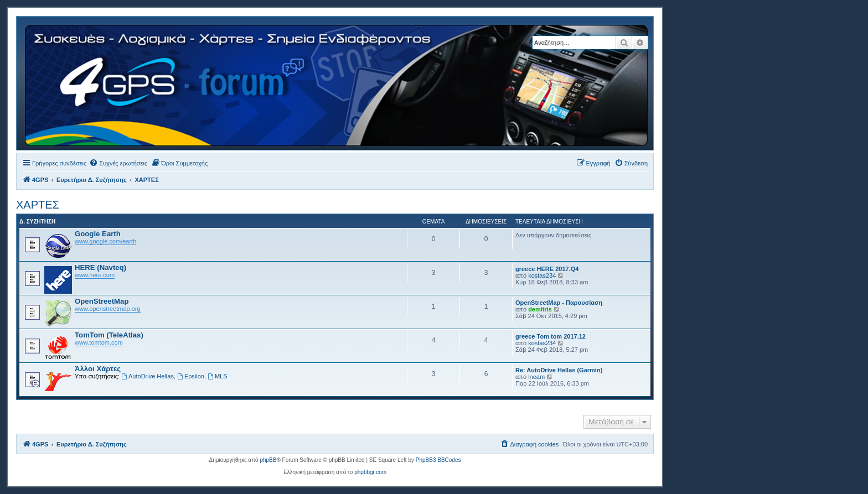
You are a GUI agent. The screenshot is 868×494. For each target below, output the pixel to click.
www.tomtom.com (99, 342)
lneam (536, 377)
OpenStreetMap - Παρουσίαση (559, 303)
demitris (540, 309)
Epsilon (191, 376)
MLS (217, 376)
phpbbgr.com (370, 472)
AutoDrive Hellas (148, 376)
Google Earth (98, 234)
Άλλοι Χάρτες (98, 369)
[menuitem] (118, 163)
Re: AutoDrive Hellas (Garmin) (559, 370)
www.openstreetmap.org (108, 309)
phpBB (268, 460)
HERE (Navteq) (100, 267)
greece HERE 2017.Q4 (547, 269)
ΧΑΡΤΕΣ (38, 205)
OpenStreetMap (102, 301)
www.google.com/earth (105, 241)
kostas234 (542, 275)
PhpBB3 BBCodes (438, 460)
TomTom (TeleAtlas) (109, 335)
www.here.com (95, 275)
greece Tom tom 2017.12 (551, 336)
